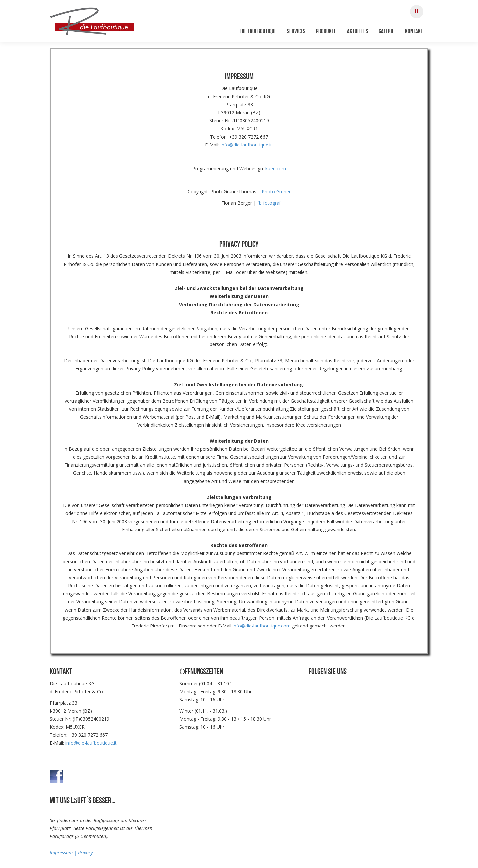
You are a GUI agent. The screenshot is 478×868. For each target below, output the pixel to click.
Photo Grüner (276, 192)
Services (296, 31)
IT (417, 11)
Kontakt (414, 31)
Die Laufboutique (258, 31)
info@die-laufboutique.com (262, 626)
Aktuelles (358, 31)
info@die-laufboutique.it (246, 145)
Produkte (326, 31)
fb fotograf (269, 203)
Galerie (387, 31)
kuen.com (276, 169)
